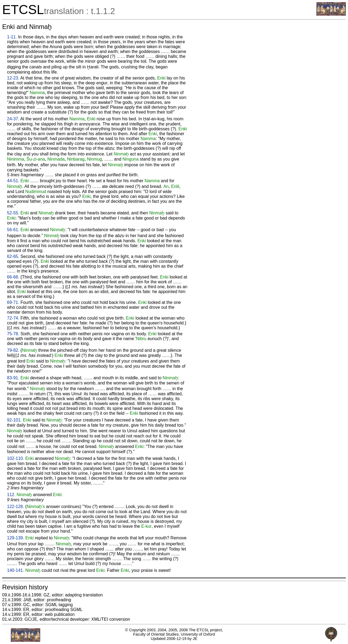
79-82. (13, 350)
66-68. (13, 277)
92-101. (14, 420)
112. (11, 495)
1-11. (12, 37)
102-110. (16, 458)
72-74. (13, 318)
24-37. (13, 119)
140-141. (16, 570)
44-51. (13, 181)
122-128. (16, 507)
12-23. (13, 78)
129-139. (16, 538)
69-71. (13, 302)
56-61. (13, 230)
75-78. (13, 334)
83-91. (13, 378)
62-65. (13, 256)
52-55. (13, 213)
